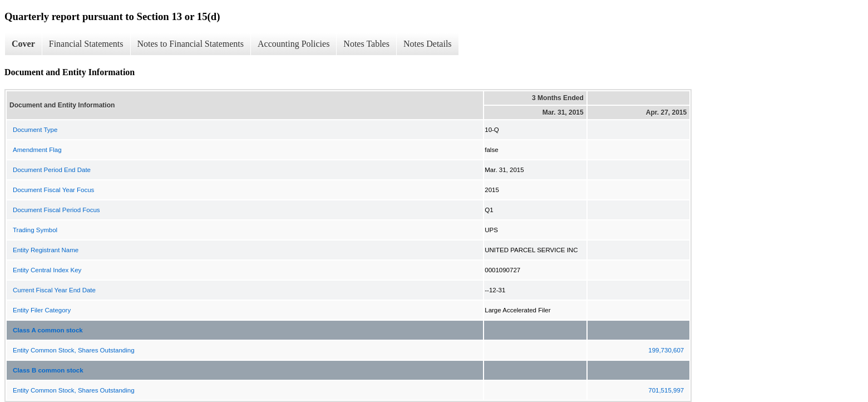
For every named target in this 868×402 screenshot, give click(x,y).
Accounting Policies (294, 44)
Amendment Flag (37, 150)
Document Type (35, 130)
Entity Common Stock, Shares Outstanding (74, 350)
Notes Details (428, 44)
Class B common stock (48, 370)
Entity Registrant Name (46, 250)
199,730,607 (666, 350)
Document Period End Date (52, 170)
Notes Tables (366, 44)
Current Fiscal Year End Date (54, 290)
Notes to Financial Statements (191, 44)
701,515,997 (666, 390)
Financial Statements (86, 44)
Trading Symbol (35, 230)
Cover (23, 44)
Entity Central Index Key (47, 270)
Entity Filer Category (42, 310)
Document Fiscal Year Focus (53, 190)
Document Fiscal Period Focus (56, 210)
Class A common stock (48, 330)
